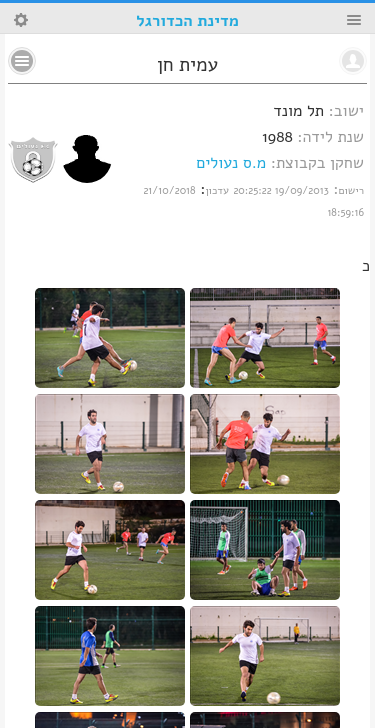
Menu (354, 20)
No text (22, 61)
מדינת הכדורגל (187, 21)
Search (21, 20)
